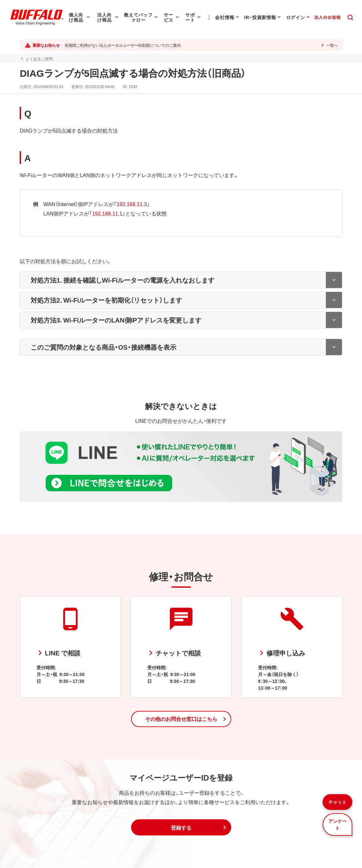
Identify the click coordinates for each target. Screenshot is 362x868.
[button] (181, 719)
